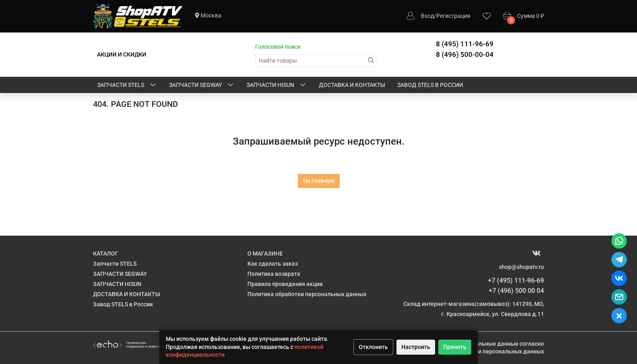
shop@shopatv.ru (521, 267)
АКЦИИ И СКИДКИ (122, 54)
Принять (455, 347)
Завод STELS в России (430, 85)
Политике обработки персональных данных (484, 351)
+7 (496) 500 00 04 (516, 291)
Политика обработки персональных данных (307, 294)
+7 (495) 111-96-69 (516, 281)
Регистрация (453, 16)
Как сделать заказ (273, 264)
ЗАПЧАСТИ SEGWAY (202, 85)
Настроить (416, 347)
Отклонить (373, 347)
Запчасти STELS (127, 85)
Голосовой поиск (278, 47)
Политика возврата (274, 274)
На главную (319, 181)
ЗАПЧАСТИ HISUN (277, 85)
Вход (427, 16)
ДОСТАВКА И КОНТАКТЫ (352, 85)
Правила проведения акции (285, 284)
